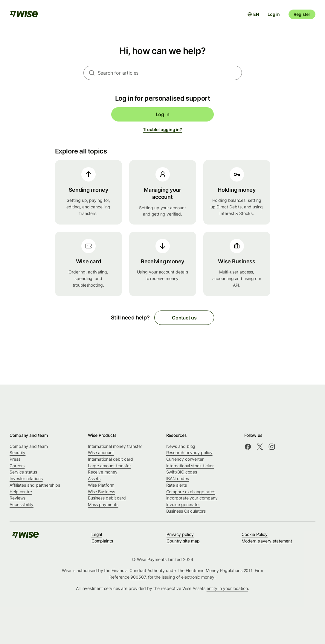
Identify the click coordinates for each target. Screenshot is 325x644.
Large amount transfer (109, 466)
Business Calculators (186, 511)
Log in (274, 14)
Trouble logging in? (162, 129)
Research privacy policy (189, 452)
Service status (23, 472)
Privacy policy (180, 534)
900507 (138, 577)
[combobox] (170, 73)
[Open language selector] (253, 14)
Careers (17, 466)
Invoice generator (183, 504)
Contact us (184, 318)
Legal (97, 534)
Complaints (102, 541)
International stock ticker (190, 466)
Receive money (103, 472)
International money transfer (115, 446)
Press (15, 459)
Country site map (183, 541)
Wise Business (102, 492)
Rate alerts (177, 485)
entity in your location (227, 588)
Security (17, 452)
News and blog (181, 446)
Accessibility (22, 504)
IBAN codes (178, 478)
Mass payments (103, 504)
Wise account (101, 452)
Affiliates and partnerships (35, 485)
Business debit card (107, 498)
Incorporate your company (192, 498)
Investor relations (26, 478)
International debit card (110, 459)
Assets (94, 478)
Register (302, 14)
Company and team (29, 446)
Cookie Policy (255, 534)
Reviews (17, 498)
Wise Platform (101, 485)
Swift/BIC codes (182, 472)
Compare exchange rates (191, 492)
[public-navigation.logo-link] (25, 537)
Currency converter (185, 459)
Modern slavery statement (267, 541)
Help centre (21, 492)
